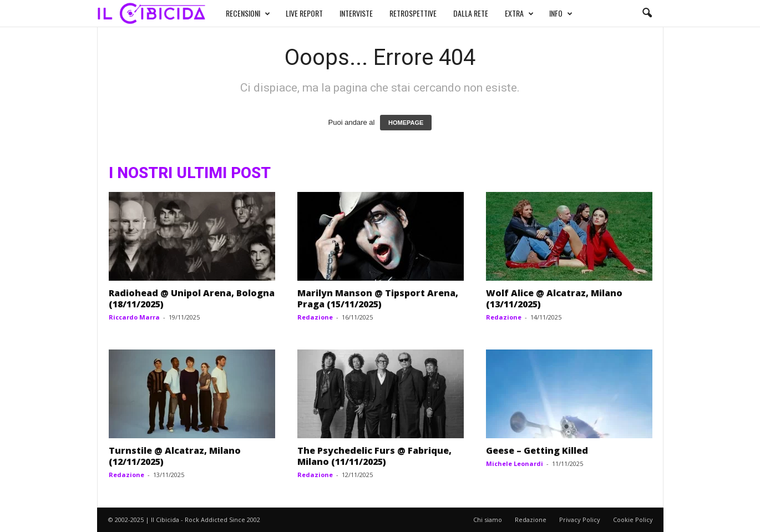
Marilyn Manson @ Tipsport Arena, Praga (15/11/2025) (378, 298)
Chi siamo (488, 520)
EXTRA (519, 13)
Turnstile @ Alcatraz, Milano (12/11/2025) (175, 456)
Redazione (315, 317)
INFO (561, 13)
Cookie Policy (633, 520)
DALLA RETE (471, 13)
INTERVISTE (356, 13)
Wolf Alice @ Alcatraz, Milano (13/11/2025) (554, 298)
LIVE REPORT (304, 13)
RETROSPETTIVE (413, 13)
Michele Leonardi (515, 463)
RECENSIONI (248, 13)
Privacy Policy (580, 520)
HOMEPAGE (406, 123)
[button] (647, 13)
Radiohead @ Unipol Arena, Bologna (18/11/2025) (192, 298)
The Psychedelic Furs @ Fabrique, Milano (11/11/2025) (374, 456)
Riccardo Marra (134, 317)
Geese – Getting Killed (537, 450)
